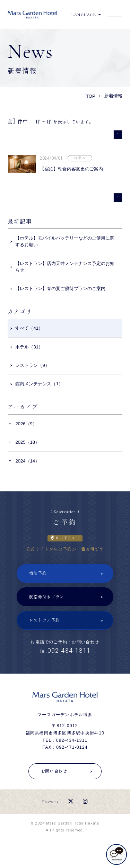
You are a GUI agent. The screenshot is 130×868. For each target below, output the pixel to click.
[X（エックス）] (71, 802)
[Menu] (115, 15)
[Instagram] (85, 802)
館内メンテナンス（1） (39, 384)
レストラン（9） (32, 365)
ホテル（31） (29, 347)
